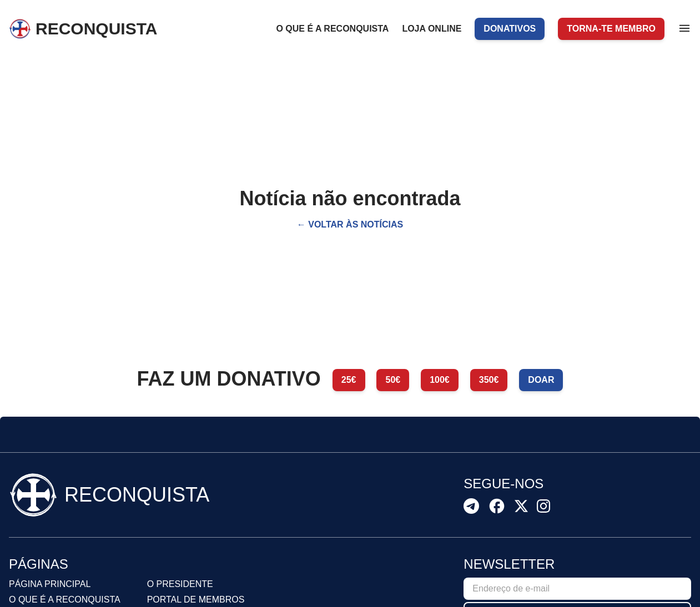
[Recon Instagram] (543, 506)
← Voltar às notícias (350, 224)
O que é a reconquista (65, 600)
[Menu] (684, 28)
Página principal (50, 584)
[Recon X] (521, 506)
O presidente (180, 584)
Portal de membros (196, 600)
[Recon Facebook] (497, 506)
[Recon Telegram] (471, 506)
